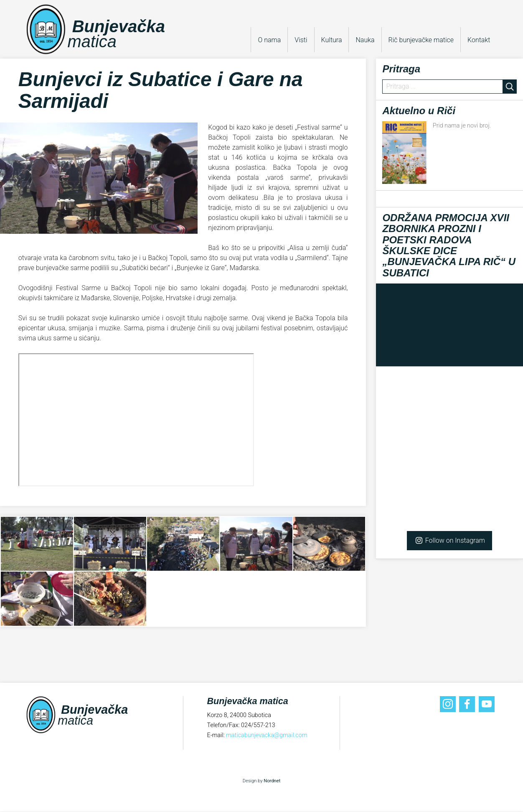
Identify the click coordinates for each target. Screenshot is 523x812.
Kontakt (479, 40)
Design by (262, 781)
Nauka (365, 40)
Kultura (332, 40)
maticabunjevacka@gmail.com (267, 736)
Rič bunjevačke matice (421, 40)
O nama (269, 40)
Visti (301, 40)
